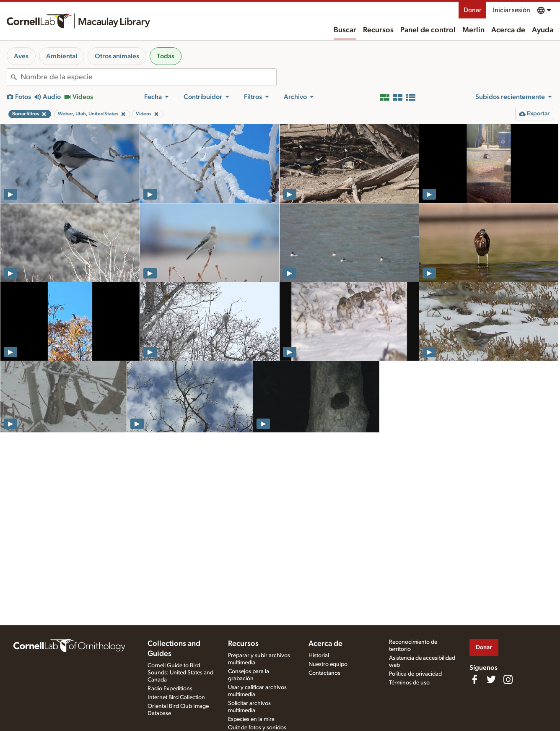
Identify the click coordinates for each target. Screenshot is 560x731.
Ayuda (543, 30)
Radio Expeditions (170, 689)
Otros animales (117, 56)
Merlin (473, 30)
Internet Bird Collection (176, 697)
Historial (319, 656)
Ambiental (62, 56)
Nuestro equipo (328, 664)
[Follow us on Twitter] (491, 679)
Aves (21, 56)
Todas (166, 56)
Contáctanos (324, 673)
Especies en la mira (251, 719)
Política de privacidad (415, 674)
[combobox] (148, 77)
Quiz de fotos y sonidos (257, 728)
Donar (472, 10)
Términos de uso (409, 683)
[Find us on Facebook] (474, 679)
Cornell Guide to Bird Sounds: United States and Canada (180, 673)
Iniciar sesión (512, 10)
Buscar (345, 30)
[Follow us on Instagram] (508, 679)
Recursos (378, 30)
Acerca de (508, 30)
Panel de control (428, 30)
